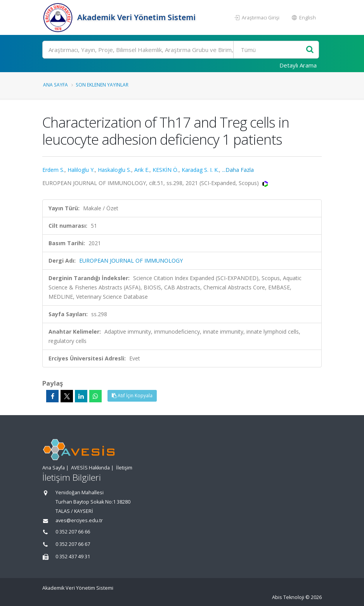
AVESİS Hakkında (90, 468)
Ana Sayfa (55, 85)
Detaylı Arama (298, 65)
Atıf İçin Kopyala (132, 396)
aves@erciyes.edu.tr (79, 520)
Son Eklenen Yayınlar (102, 85)
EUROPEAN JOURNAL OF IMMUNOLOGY (131, 261)
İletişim (124, 468)
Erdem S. (53, 170)
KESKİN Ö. (166, 170)
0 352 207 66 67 (73, 544)
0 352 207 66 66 (73, 532)
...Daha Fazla (238, 170)
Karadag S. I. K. (200, 170)
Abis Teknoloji (288, 597)
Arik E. (142, 170)
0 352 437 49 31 (73, 557)
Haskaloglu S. (114, 170)
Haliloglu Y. (81, 170)
